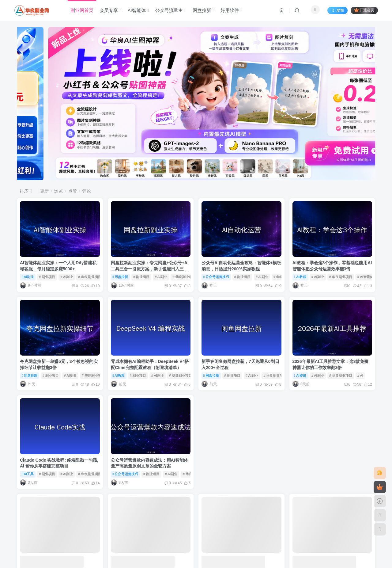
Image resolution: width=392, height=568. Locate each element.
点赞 (73, 191)
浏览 (58, 191)
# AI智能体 (365, 277)
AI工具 (28, 474)
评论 (87, 191)
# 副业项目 (47, 277)
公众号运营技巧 (216, 277)
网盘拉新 (121, 277)
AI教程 (300, 277)
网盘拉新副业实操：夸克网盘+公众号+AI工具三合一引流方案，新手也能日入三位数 (150, 269)
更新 (44, 191)
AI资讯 (300, 375)
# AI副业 (67, 277)
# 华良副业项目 (90, 277)
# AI (360, 375)
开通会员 (364, 10)
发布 (337, 10)
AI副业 (28, 277)
